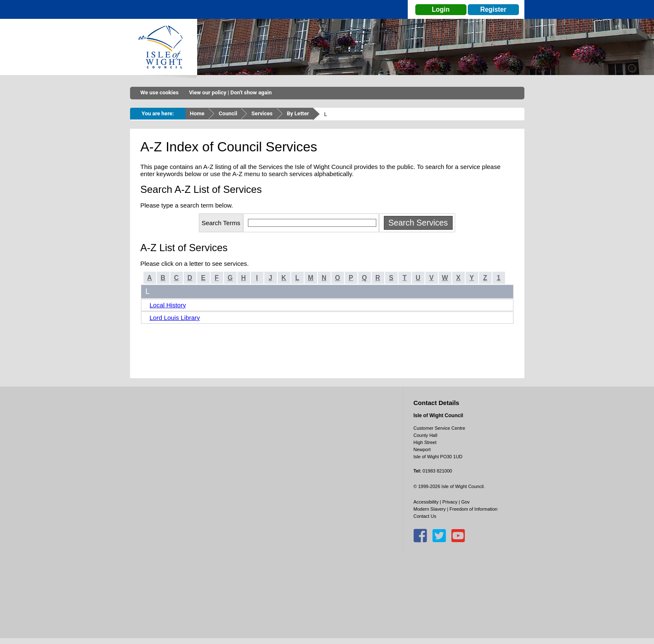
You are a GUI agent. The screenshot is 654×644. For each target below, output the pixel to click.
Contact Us (425, 516)
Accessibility (426, 502)
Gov (465, 502)
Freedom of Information (474, 509)
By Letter (298, 113)
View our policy (207, 92)
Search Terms (221, 223)
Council (228, 113)
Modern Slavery (430, 509)
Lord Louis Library (175, 318)
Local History (168, 305)
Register (493, 9)
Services (262, 113)
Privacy (450, 502)
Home (197, 113)
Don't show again (251, 92)
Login (440, 9)
